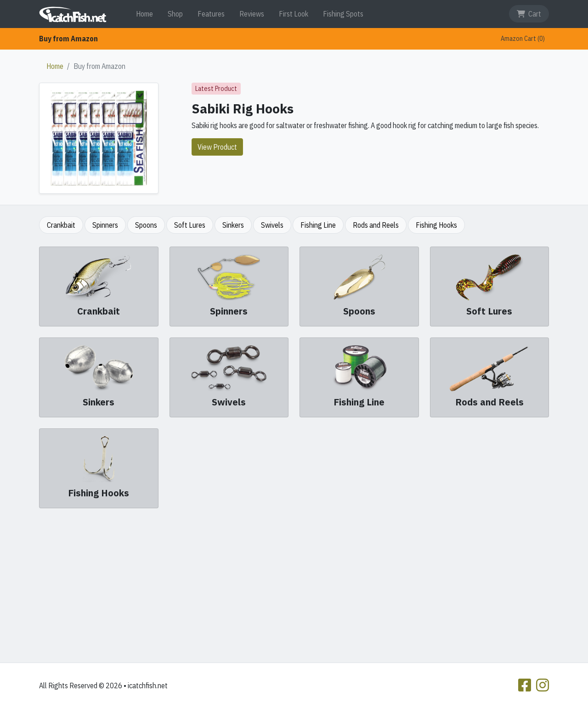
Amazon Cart (523, 39)
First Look (294, 14)
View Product (217, 147)
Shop (175, 14)
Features (211, 14)
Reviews (252, 14)
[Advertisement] (294, 584)
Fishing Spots (343, 14)
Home (144, 14)
